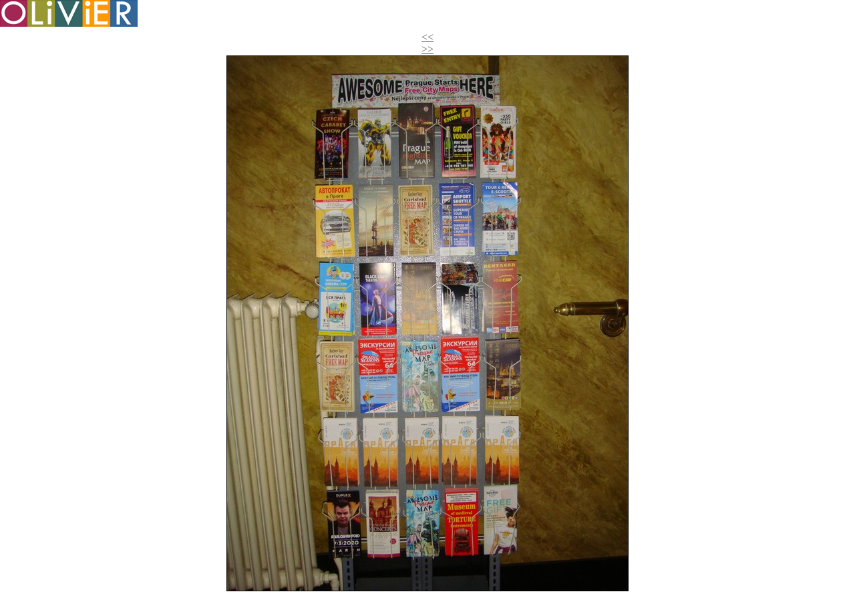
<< (427, 37)
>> (427, 49)
